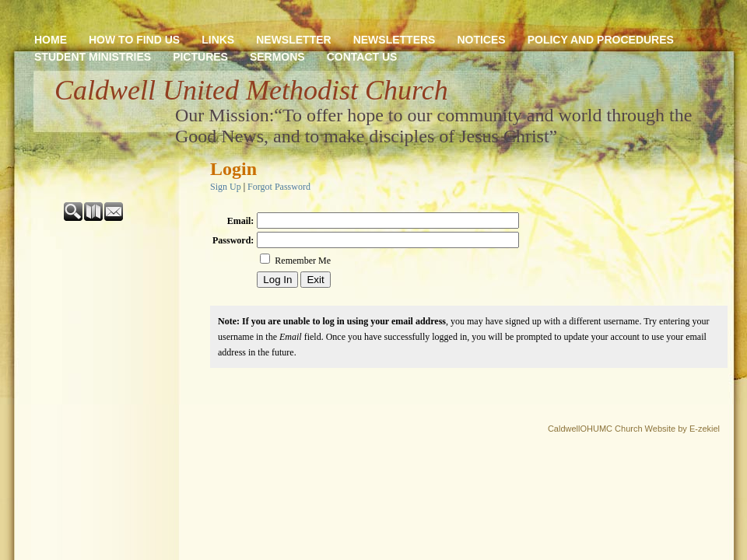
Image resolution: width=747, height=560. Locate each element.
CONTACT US (362, 57)
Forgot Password (279, 187)
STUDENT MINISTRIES (93, 57)
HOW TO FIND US (134, 40)
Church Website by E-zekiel (667, 429)
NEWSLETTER (293, 40)
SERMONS (277, 57)
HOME (51, 40)
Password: (233, 240)
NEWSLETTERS (395, 40)
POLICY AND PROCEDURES (601, 40)
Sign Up (226, 187)
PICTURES (200, 57)
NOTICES (481, 40)
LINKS (218, 40)
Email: (241, 221)
